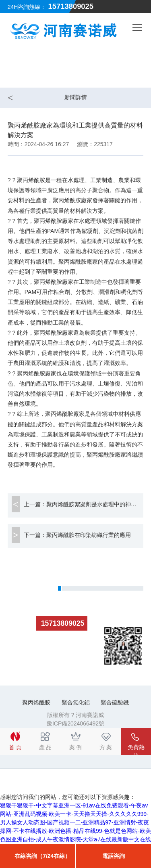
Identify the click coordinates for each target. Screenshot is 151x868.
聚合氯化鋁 (76, 702)
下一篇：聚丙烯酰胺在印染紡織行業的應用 (77, 535)
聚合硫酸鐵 (115, 702)
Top (139, 824)
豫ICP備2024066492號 (75, 723)
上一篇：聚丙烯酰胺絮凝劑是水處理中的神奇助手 (84, 504)
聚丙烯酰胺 (36, 702)
